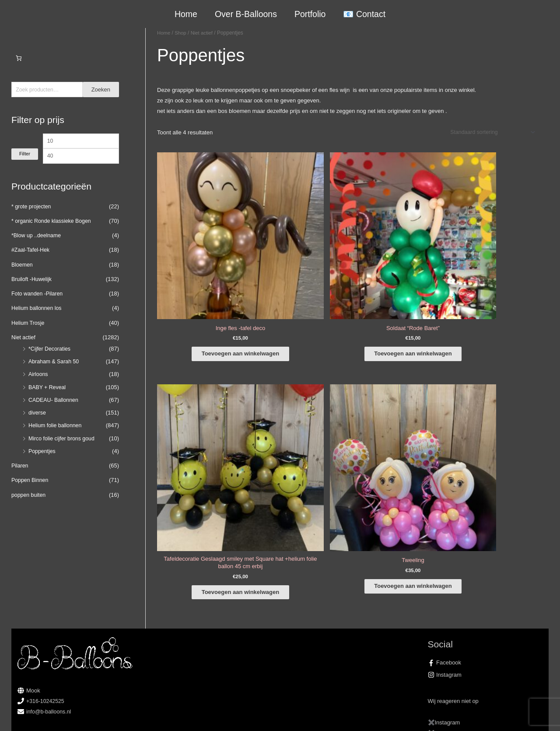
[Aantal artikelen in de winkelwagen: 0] (19, 58)
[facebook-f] (485, 580)
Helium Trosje (29, 337)
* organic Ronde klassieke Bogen (53, 235)
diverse (38, 427)
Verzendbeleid (429, 714)
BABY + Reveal (48, 401)
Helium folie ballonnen (56, 440)
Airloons (39, 388)
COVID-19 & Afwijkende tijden (55, 676)
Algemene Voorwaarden (375, 714)
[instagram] (485, 592)
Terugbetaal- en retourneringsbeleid (498, 714)
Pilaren (20, 480)
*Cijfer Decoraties (51, 363)
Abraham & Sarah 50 (55, 375)
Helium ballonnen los (38, 322)
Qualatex (29, 686)
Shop (182, 33)
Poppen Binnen (31, 494)
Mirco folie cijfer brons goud (63, 452)
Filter (25, 172)
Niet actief (24, 351)
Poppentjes (43, 465)
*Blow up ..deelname (37, 249)
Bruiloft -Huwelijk (33, 293)
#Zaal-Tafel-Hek (31, 264)
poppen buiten (29, 509)
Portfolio (310, 14)
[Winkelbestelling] (489, 133)
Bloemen (23, 279)
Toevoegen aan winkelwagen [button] (199, 266)
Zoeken (101, 90)
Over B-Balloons (246, 14)
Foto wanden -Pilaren (38, 308)
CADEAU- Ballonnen (55, 414)
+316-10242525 (46, 618)
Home (186, 14)
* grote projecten (32, 220)
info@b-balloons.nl (50, 629)
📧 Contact (364, 14)
